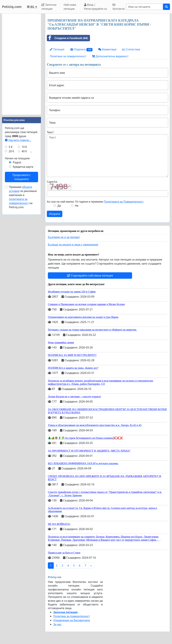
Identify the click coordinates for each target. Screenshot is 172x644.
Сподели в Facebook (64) (67, 38)
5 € (11, 147)
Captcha (52, 182)
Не (77, 206)
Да (59, 206)
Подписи (81, 49)
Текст (50, 132)
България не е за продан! (64, 237)
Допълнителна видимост (110, 56)
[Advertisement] (21, 64)
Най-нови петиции (70, 7)
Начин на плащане (17, 158)
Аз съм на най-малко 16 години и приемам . (95, 202)
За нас (57, 624)
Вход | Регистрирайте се (96, 7)
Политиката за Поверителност (123, 202)
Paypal (17, 162)
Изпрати (54, 214)
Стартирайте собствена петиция (90, 276)
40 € (24, 151)
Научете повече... (18, 140)
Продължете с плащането (21, 177)
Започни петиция (49, 7)
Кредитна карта (23, 167)
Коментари (107, 49)
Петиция (57, 49)
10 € (24, 147)
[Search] (145, 7)
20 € (11, 151)
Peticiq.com (12, 7)
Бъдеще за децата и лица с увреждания (73, 245)
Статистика (131, 49)
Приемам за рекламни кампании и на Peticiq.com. (23, 197)
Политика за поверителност (68, 56)
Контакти (119, 7)
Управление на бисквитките (72, 620)
